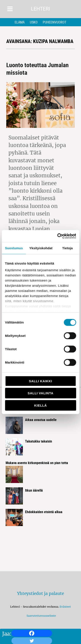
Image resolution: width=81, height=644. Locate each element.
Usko (34, 22)
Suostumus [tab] (14, 248)
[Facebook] (32, 633)
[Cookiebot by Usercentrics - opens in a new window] (58, 236)
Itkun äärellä (34, 490)
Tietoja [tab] (67, 248)
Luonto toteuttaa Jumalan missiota (37, 69)
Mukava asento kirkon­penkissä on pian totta (37, 463)
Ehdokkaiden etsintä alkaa (44, 512)
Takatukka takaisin (39, 441)
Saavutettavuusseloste (41, 616)
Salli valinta (40, 393)
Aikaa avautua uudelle (41, 420)
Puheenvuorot (55, 22)
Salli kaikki (41, 381)
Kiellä (40, 405)
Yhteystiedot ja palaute (40, 593)
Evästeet (65, 607)
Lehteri (40, 9)
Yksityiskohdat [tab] (41, 248)
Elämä (20, 22)
